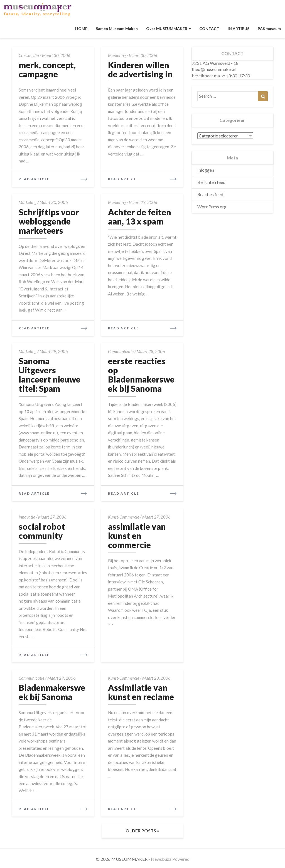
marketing (117, 55)
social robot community (42, 531)
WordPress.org (212, 207)
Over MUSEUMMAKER (169, 29)
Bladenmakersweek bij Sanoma (52, 692)
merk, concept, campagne (47, 69)
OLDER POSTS (142, 831)
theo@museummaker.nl (214, 69)
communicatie (121, 351)
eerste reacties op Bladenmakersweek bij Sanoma (141, 375)
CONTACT (209, 29)
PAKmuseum (269, 29)
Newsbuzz (161, 859)
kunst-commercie (124, 517)
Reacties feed (210, 194)
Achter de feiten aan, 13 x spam (140, 217)
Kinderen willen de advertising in (140, 69)
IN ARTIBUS (239, 29)
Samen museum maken (117, 29)
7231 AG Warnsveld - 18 (215, 63)
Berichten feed (211, 182)
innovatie (27, 517)
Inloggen (206, 170)
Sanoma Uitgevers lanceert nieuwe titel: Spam (50, 375)
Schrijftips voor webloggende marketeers (49, 221)
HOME (81, 29)
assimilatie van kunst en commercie (137, 536)
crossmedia (29, 55)
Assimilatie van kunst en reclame (141, 692)
